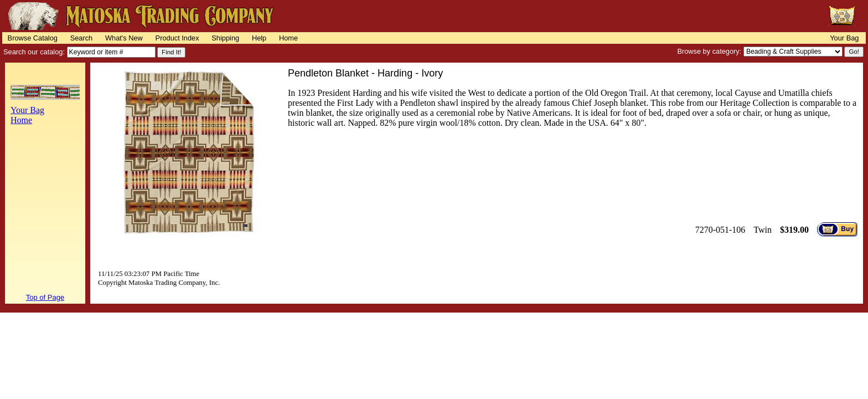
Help (259, 38)
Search (82, 38)
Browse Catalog (33, 38)
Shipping (225, 38)
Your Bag (844, 38)
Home (288, 38)
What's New (124, 38)
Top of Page (45, 297)
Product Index (177, 38)
